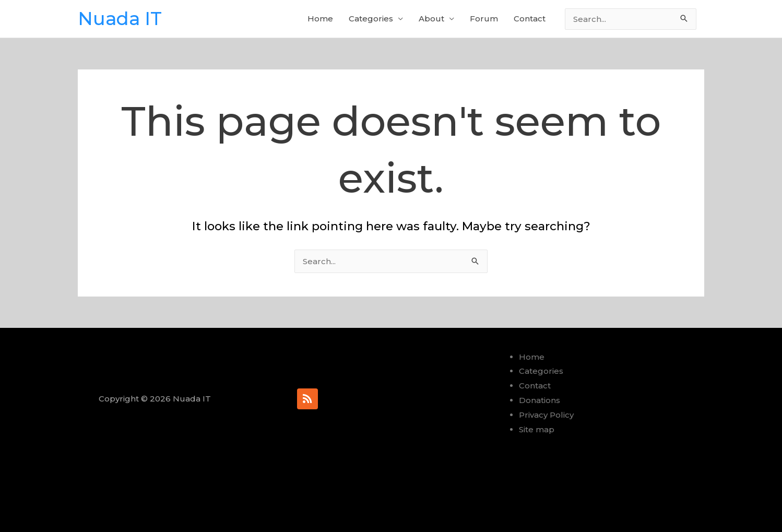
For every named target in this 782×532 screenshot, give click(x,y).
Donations (540, 400)
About (431, 19)
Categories (371, 19)
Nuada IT (120, 19)
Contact (530, 19)
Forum (484, 19)
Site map (537, 429)
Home (320, 19)
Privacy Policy (546, 415)
